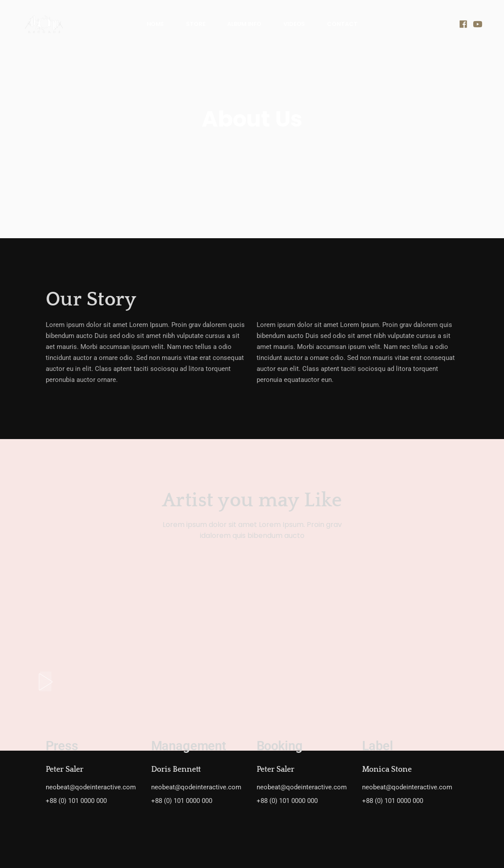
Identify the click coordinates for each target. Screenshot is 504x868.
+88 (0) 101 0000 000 (76, 801)
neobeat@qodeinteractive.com (91, 787)
